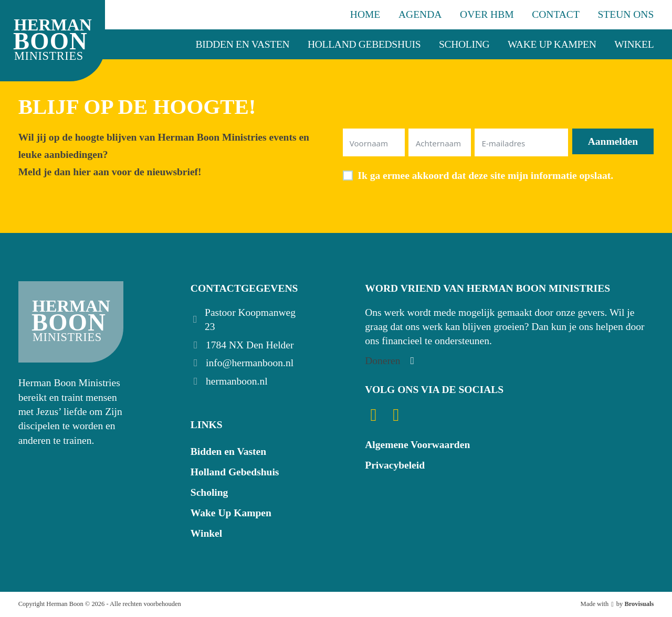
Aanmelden (613, 141)
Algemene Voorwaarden (417, 445)
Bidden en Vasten (243, 44)
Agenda (420, 14)
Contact (556, 14)
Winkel (634, 44)
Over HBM (487, 14)
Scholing (464, 44)
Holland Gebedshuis (364, 44)
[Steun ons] (391, 361)
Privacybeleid (395, 465)
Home (365, 14)
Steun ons (626, 14)
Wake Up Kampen (552, 44)
